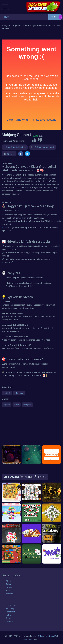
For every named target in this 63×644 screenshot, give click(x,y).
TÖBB (53, 17)
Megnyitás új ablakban (15, 147)
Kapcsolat (28, 639)
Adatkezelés (51, 636)
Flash (8, 590)
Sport (8, 618)
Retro (8, 615)
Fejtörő (7, 393)
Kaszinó (9, 594)
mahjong (27, 405)
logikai (7, 405)
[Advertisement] (21, 427)
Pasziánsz (10, 612)
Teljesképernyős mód (44, 147)
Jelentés (11, 154)
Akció (9, 581)
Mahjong (19, 393)
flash (17, 405)
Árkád (9, 584)
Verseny (9, 621)
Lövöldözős (11, 605)
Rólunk (41, 636)
